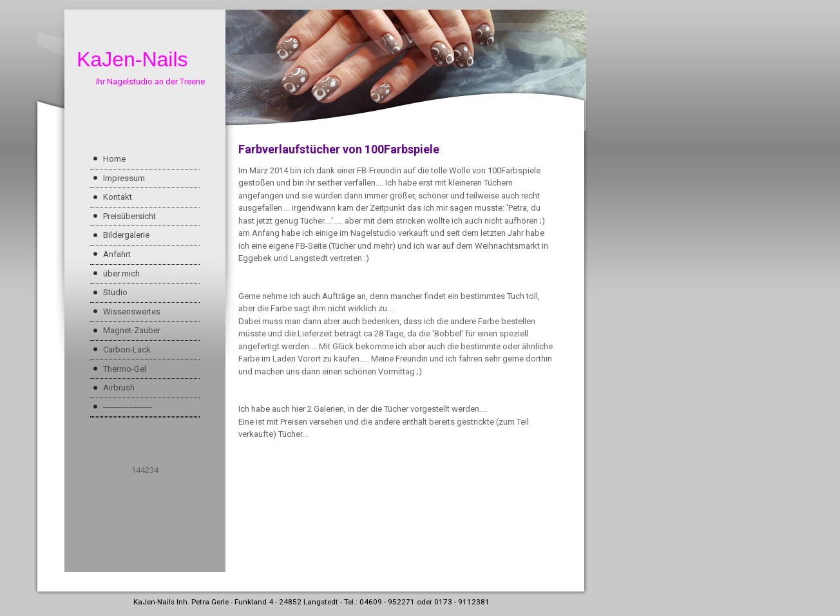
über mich (121, 274)
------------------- (128, 407)
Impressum (124, 178)
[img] (311, 70)
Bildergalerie (126, 235)
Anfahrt (117, 254)
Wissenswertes (132, 312)
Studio (115, 292)
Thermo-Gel (125, 369)
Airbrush (119, 388)
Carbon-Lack (127, 350)
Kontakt (118, 197)
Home (114, 159)
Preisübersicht (129, 216)
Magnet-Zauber (132, 330)
